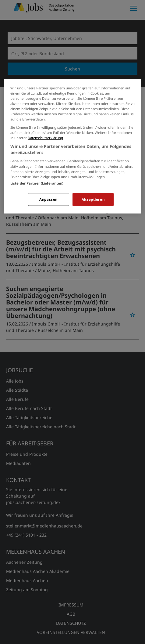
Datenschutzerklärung (45, 138)
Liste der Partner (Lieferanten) (37, 183)
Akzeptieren (93, 199)
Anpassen (48, 199)
